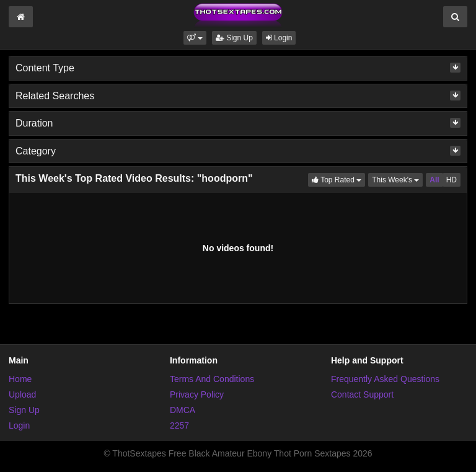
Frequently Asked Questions (385, 379)
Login (279, 38)
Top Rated (338, 179)
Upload (22, 394)
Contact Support (362, 394)
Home (20, 379)
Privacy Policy (197, 394)
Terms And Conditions (212, 379)
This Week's (397, 179)
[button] (195, 38)
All (434, 180)
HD (452, 180)
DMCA (183, 410)
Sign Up (234, 38)
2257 (179, 425)
